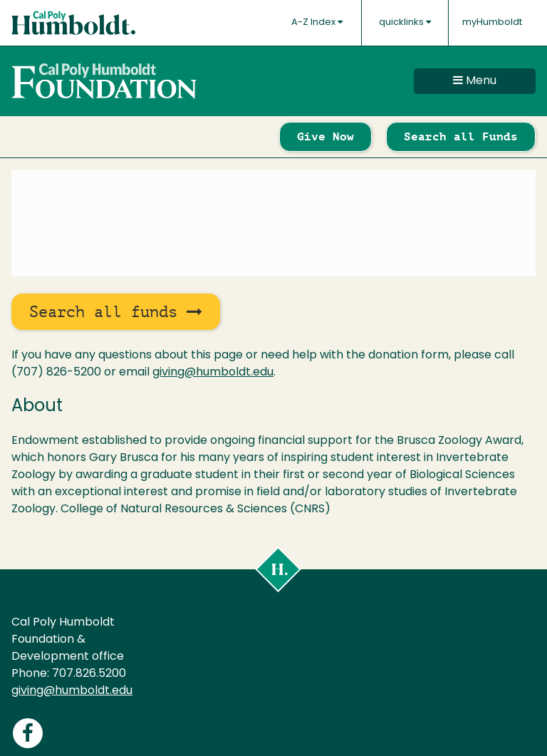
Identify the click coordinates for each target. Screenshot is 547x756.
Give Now (325, 136)
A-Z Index (317, 22)
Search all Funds (461, 136)
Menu (475, 81)
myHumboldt (492, 22)
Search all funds (116, 312)
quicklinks (405, 22)
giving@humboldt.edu (213, 373)
